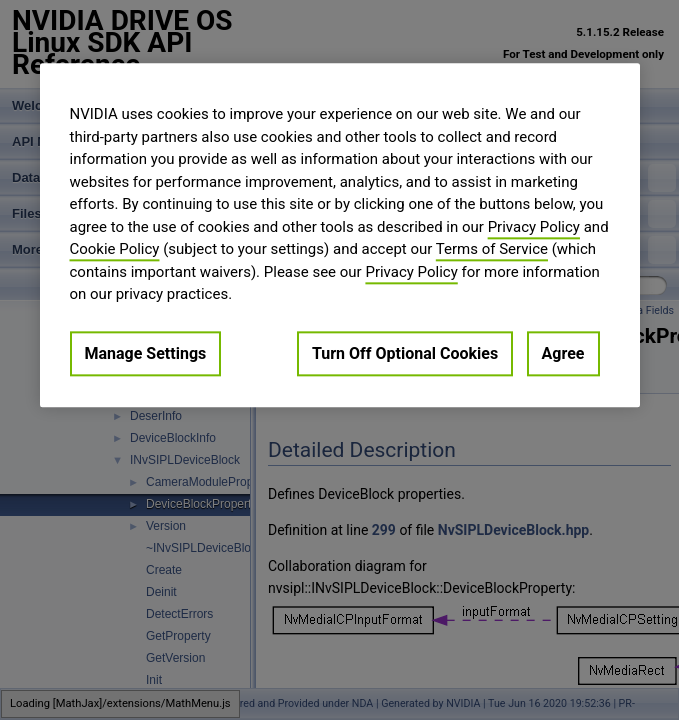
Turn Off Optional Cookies (405, 353)
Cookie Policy (115, 249)
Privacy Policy (534, 227)
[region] (340, 235)
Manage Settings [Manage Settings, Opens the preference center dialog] (146, 353)
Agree (563, 353)
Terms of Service (492, 249)
